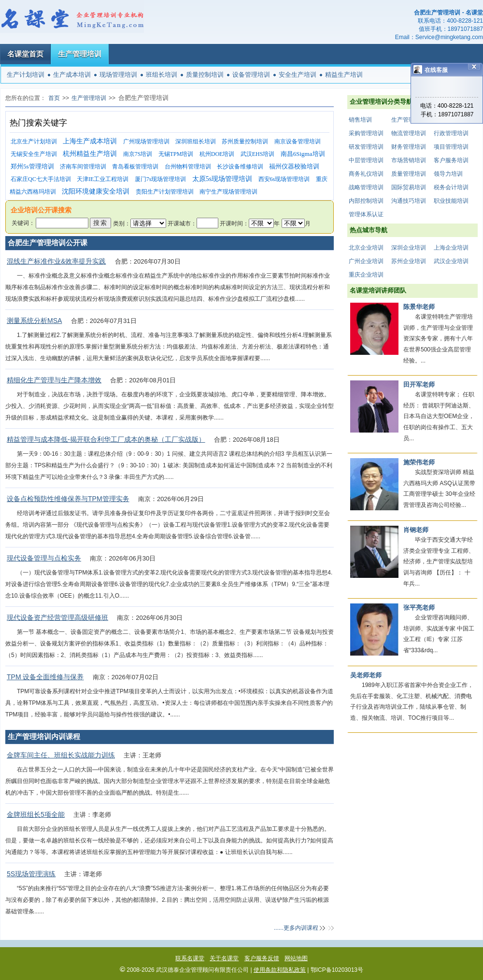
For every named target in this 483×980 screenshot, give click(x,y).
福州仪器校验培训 (294, 166)
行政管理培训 (451, 133)
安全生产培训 (298, 75)
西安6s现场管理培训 (284, 179)
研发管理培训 (366, 147)
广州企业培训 (366, 261)
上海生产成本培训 (90, 141)
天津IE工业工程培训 (103, 179)
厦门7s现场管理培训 (161, 179)
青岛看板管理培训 (135, 167)
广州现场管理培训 (146, 141)
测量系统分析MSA (34, 321)
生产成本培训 (72, 75)
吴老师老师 (366, 675)
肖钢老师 (416, 530)
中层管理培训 (366, 160)
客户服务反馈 (262, 958)
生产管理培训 (80, 54)
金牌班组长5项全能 (36, 814)
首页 (54, 98)
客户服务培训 (451, 160)
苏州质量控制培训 (245, 141)
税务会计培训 (451, 187)
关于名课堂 (224, 958)
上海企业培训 (451, 248)
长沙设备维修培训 (240, 167)
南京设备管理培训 (298, 141)
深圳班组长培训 (196, 141)
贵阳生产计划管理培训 (165, 192)
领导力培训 (448, 174)
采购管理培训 (366, 133)
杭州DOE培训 (217, 154)
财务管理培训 (409, 147)
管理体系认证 (366, 214)
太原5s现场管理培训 (222, 179)
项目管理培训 (451, 147)
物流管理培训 (409, 133)
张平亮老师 (419, 608)
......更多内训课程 (296, 928)
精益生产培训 (344, 75)
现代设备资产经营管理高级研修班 (57, 617)
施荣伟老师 (419, 462)
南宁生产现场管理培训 (228, 192)
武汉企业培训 (451, 261)
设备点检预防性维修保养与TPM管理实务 (68, 499)
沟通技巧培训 (409, 201)
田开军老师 (419, 385)
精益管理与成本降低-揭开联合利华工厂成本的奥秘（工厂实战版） (106, 439)
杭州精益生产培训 (90, 154)
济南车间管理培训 (83, 167)
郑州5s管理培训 (32, 166)
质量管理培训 (409, 174)
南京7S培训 (138, 154)
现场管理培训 (118, 75)
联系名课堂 (190, 958)
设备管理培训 (251, 75)
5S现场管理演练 (31, 874)
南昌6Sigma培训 (303, 154)
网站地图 (296, 958)
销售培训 (360, 120)
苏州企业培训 (409, 261)
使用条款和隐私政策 (280, 970)
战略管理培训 (366, 187)
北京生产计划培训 (34, 141)
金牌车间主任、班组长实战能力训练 (61, 755)
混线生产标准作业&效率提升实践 (56, 261)
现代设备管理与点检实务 (44, 558)
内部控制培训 (366, 201)
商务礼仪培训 (366, 174)
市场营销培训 (409, 160)
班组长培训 (162, 75)
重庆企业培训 (366, 275)
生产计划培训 (26, 75)
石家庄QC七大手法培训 (41, 179)
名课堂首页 (25, 54)
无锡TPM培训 (176, 154)
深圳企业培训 (409, 248)
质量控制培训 (205, 75)
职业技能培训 (451, 201)
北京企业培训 (366, 248)
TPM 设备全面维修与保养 (45, 677)
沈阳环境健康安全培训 (96, 191)
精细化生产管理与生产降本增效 (54, 380)
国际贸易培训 (409, 187)
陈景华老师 (419, 307)
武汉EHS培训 (258, 154)
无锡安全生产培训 (34, 154)
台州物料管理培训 (188, 167)
